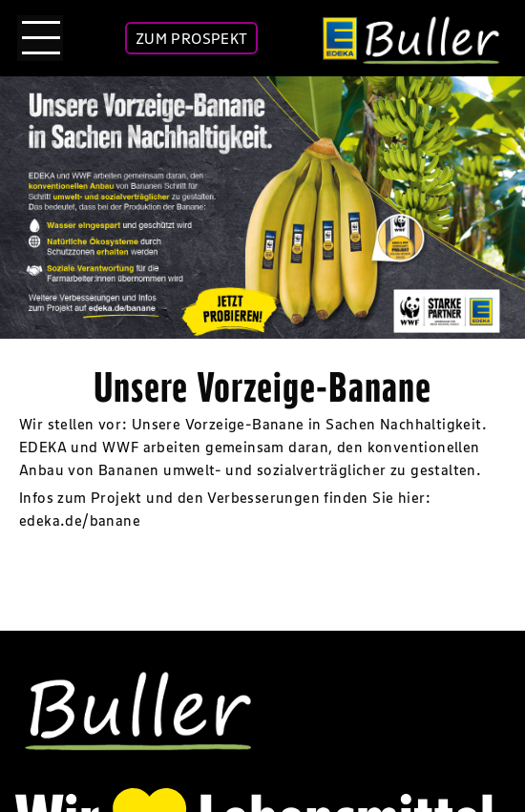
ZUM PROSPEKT (192, 38)
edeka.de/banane (80, 520)
